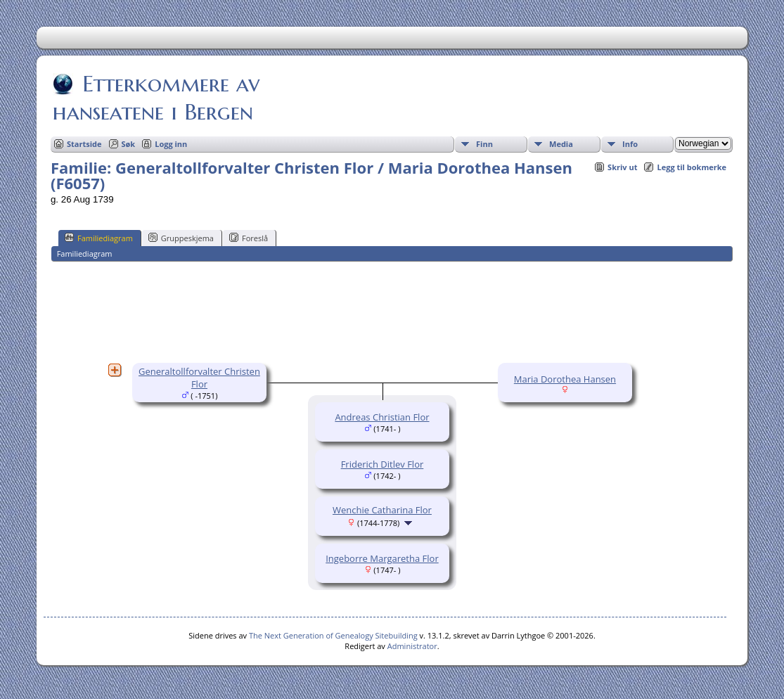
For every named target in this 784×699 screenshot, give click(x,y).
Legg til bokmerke (692, 167)
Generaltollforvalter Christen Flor (199, 378)
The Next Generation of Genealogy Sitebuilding (333, 635)
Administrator (412, 646)
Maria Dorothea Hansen (565, 379)
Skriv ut (622, 167)
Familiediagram (99, 238)
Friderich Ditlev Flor (383, 464)
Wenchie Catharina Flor (382, 510)
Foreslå (249, 238)
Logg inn (171, 144)
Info (630, 144)
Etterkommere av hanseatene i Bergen (156, 98)
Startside (84, 144)
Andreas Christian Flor (382, 417)
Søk (129, 144)
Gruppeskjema (181, 238)
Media (561, 144)
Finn (484, 144)
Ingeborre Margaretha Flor (382, 558)
